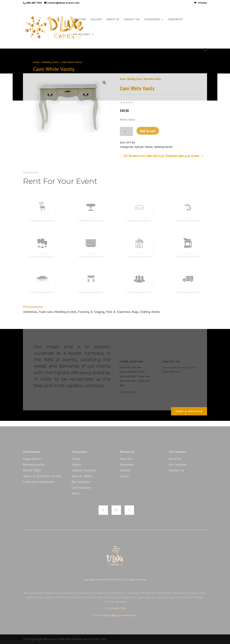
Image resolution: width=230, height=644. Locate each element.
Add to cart (148, 130)
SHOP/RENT (176, 19)
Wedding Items (51, 62)
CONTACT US (132, 19)
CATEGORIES (152, 19)
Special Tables (144, 146)
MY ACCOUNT (82, 34)
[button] (104, 82)
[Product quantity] (126, 130)
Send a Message (189, 411)
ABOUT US (113, 19)
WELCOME (80, 19)
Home (36, 62)
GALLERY (96, 19)
